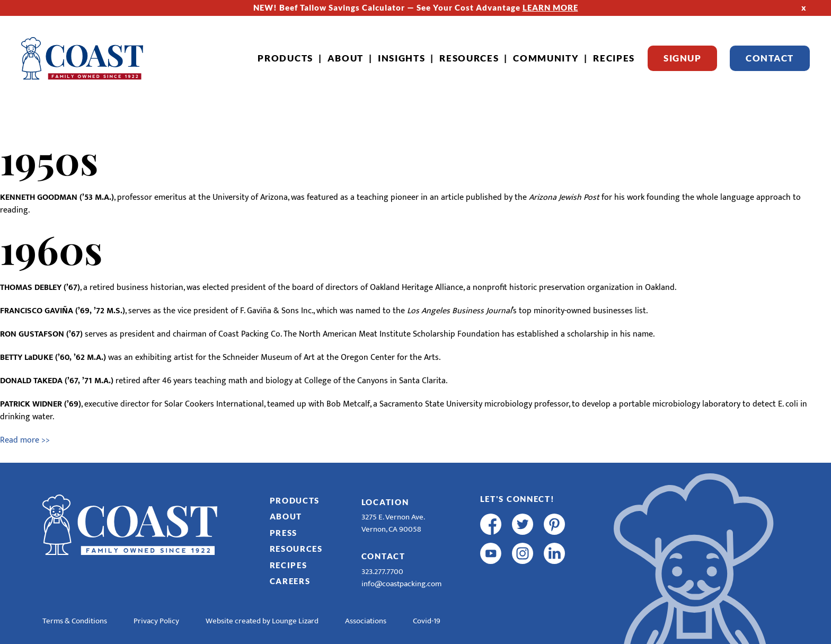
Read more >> (25, 440)
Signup (682, 58)
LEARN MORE (550, 7)
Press (284, 533)
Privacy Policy (156, 621)
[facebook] (491, 524)
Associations (366, 621)
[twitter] (523, 524)
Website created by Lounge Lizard (262, 621)
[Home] (82, 58)
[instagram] (523, 553)
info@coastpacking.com (401, 584)
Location (385, 502)
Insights (402, 58)
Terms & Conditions (75, 621)
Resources (469, 58)
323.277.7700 (382, 572)
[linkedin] (554, 553)
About (346, 58)
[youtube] (491, 553)
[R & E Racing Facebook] (491, 583)
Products (285, 58)
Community (546, 58)
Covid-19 (427, 621)
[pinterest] (554, 524)
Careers (290, 581)
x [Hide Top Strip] (804, 7)
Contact (770, 58)
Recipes (614, 58)
